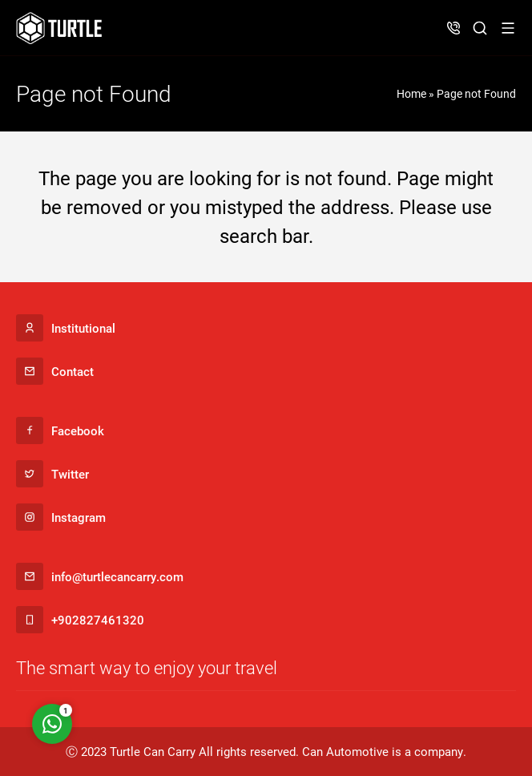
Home (411, 93)
